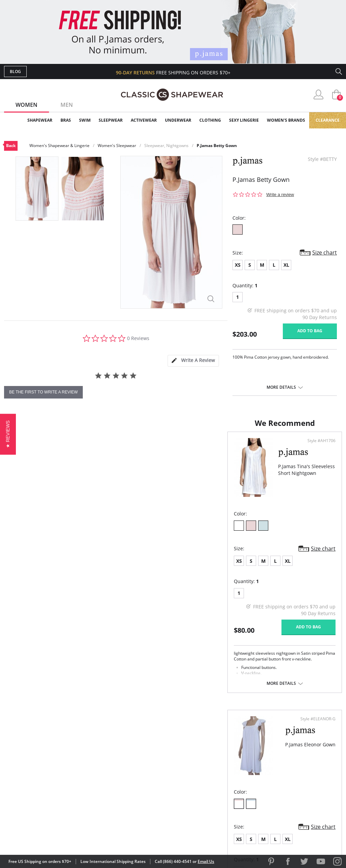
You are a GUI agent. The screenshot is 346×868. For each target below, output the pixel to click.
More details (281, 387)
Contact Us (133, 800)
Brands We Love (227, 767)
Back (11, 146)
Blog (15, 71)
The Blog (218, 778)
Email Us (206, 861)
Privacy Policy (225, 789)
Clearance (328, 120)
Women (27, 105)
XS (238, 265)
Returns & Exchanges (146, 789)
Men (67, 105)
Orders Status (137, 767)
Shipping (129, 778)
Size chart (325, 252)
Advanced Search (140, 745)
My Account (134, 757)
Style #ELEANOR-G (316, 448)
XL (286, 265)
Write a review (280, 195)
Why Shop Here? (227, 745)
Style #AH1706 (149, 448)
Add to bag (310, 331)
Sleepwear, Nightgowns (166, 146)
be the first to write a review (43, 392)
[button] (8, 434)
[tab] (193, 361)
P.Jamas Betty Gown (217, 146)
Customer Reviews (230, 757)
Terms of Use (57, 837)
